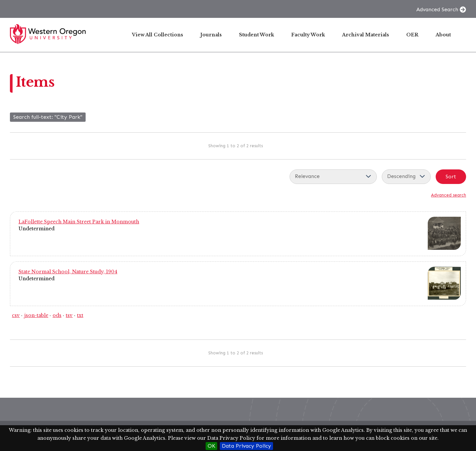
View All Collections (158, 35)
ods (57, 315)
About (443, 35)
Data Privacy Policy (246, 446)
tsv (69, 315)
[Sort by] (333, 177)
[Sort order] (406, 177)
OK (211, 446)
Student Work (257, 35)
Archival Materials (366, 35)
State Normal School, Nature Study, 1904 (68, 272)
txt (80, 315)
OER (412, 35)
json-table (36, 315)
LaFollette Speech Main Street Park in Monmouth (79, 222)
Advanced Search (437, 9)
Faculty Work (308, 35)
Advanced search (449, 195)
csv (16, 315)
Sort (451, 177)
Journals (211, 35)
